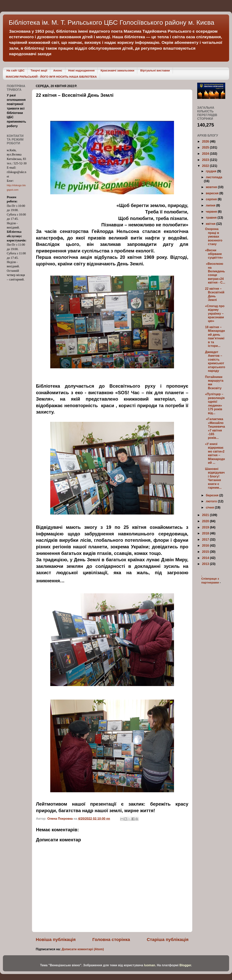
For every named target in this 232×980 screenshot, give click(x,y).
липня (211, 205)
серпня (212, 199)
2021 (206, 515)
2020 (206, 521)
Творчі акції (39, 70)
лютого (212, 501)
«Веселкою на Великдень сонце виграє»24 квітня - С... (215, 273)
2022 (206, 166)
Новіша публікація (56, 939)
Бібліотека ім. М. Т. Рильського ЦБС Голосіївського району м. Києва (112, 22)
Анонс (58, 70)
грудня (211, 171)
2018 (206, 533)
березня (212, 495)
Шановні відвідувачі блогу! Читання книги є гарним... (215, 478)
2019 (206, 527)
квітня (211, 224)
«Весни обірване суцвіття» (214, 254)
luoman (150, 965)
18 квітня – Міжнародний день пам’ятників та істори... (215, 336)
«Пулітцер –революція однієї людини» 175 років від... (215, 403)
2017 (206, 539)
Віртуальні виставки (155, 70)
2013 (206, 564)
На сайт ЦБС (16, 70)
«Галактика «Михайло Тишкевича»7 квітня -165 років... (215, 428)
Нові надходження (81, 70)
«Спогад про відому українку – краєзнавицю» (215, 313)
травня (212, 217)
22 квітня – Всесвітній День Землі (215, 294)
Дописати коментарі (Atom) (83, 949)
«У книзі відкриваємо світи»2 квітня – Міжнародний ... (215, 453)
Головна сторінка (111, 939)
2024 (206, 154)
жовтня (212, 187)
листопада (214, 177)
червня (212, 211)
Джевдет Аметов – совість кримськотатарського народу (215, 361)
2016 (206, 545)
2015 (206, 552)
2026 (206, 141)
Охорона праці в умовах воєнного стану (214, 236)
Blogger (185, 965)
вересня (212, 193)
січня (210, 507)
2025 (206, 147)
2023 (206, 160)
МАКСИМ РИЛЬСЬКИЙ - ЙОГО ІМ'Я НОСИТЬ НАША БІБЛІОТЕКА (51, 77)
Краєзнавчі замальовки (117, 70)
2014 (206, 558)
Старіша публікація (168, 939)
